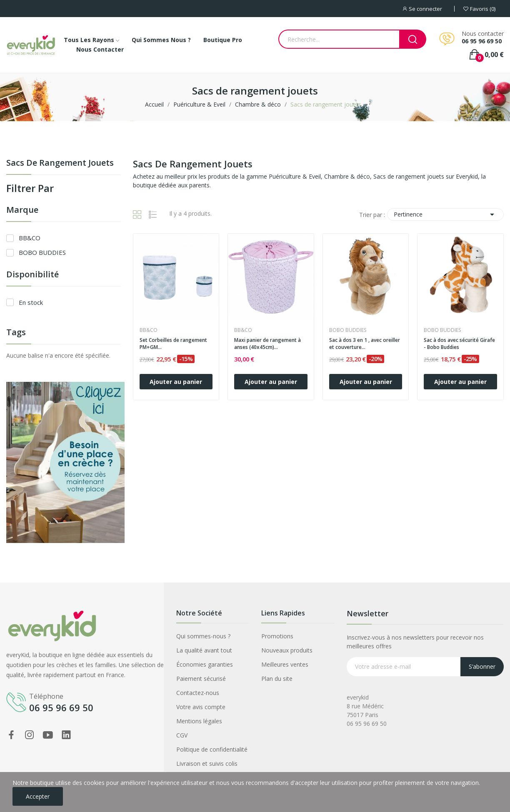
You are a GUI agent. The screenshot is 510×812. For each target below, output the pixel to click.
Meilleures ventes (285, 664)
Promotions (277, 636)
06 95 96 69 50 (482, 41)
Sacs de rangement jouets (60, 163)
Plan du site (277, 679)
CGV (182, 735)
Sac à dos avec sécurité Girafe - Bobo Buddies (459, 344)
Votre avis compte (201, 707)
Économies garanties (205, 664)
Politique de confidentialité (212, 749)
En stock (31, 302)
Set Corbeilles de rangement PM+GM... (173, 344)
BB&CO (30, 238)
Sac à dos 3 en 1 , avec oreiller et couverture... (365, 344)
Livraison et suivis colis (207, 763)
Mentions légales (199, 721)
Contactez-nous (198, 693)
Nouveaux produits (287, 650)
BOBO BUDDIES (42, 252)
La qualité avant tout (204, 650)
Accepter (38, 796)
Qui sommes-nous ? (203, 636)
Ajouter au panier (176, 382)
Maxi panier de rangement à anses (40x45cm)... (267, 344)
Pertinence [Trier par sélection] (445, 214)
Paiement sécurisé (201, 679)
